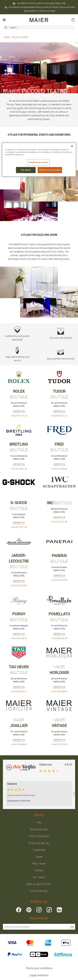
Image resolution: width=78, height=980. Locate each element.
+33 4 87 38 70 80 (59, 580)
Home (6, 37)
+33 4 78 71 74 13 (19, 416)
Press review (39, 863)
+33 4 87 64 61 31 (19, 691)
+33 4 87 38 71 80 (19, 527)
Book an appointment (39, 884)
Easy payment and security (61, 355)
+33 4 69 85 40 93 (59, 638)
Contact (39, 870)
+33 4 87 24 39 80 (59, 469)
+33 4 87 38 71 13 (59, 416)
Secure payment (39, 829)
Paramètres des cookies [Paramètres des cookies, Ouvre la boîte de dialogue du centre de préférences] (38, 162)
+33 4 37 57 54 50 (59, 744)
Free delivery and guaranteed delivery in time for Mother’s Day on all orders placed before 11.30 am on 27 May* (40, 9)
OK (72, 927)
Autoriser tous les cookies (50, 170)
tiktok (49, 910)
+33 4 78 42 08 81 (59, 691)
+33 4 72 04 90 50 (19, 744)
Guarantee (39, 850)
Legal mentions (39, 975)
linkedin (59, 910)
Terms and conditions (39, 968)
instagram (39, 910)
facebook (19, 910)
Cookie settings (39, 891)
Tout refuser (26, 170)
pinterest (29, 910)
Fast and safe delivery (61, 334)
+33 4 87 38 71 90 (59, 522)
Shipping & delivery (39, 843)
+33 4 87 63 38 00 (19, 638)
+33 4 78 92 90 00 (19, 585)
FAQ (39, 822)
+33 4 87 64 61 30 (19, 469)
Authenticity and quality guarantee (17, 334)
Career (39, 857)
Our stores (39, 877)
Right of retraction (39, 836)
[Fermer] (72, 146)
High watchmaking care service (17, 355)
